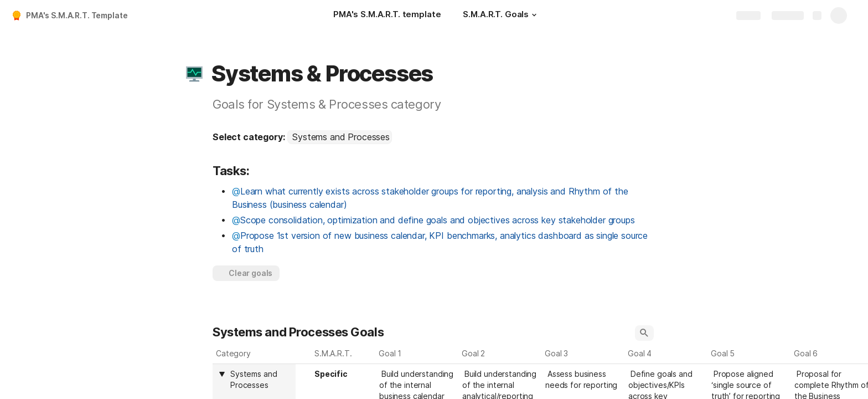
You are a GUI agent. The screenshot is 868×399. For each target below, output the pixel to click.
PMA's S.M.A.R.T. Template (77, 15)
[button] (534, 15)
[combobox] (340, 137)
